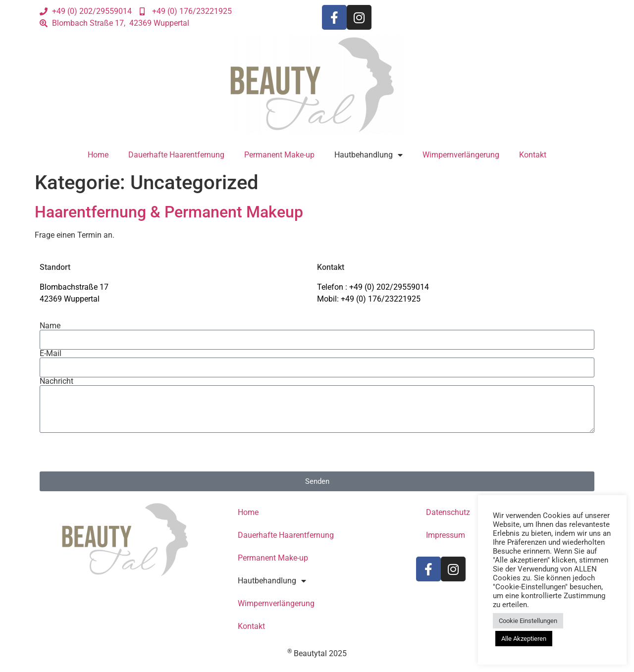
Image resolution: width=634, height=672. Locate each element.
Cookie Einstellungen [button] (528, 621)
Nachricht (56, 381)
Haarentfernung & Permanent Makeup (169, 212)
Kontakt (533, 155)
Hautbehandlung (369, 155)
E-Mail (51, 354)
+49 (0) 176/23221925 (381, 299)
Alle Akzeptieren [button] (524, 639)
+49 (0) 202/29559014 (389, 287)
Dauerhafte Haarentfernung (176, 155)
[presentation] (115, 452)
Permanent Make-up (279, 155)
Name (50, 326)
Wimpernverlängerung (461, 155)
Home (98, 155)
